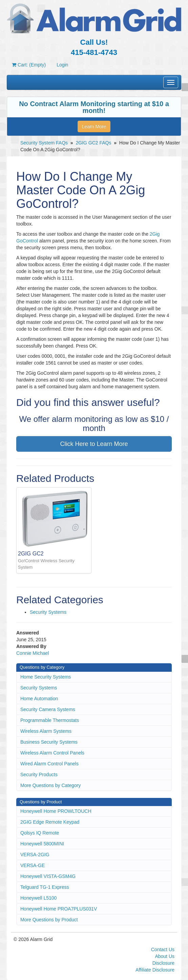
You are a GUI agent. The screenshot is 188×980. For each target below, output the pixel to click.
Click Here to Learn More (94, 444)
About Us (165, 956)
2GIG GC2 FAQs (93, 143)
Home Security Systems (46, 677)
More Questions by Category (50, 785)
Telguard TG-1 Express (45, 887)
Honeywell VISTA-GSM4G (48, 876)
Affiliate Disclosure (155, 970)
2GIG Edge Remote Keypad (50, 822)
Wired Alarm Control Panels (49, 764)
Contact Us (163, 949)
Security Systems (48, 612)
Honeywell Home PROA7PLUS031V (59, 909)
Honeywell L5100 (38, 898)
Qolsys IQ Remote (40, 833)
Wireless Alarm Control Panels (52, 753)
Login (62, 65)
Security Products (39, 775)
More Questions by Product (49, 920)
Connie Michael (33, 653)
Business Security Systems (49, 742)
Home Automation (39, 699)
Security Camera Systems (48, 709)
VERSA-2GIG (35, 855)
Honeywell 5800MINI (42, 844)
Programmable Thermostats (50, 720)
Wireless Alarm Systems (46, 731)
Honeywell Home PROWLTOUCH (56, 811)
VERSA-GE (33, 865)
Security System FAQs (44, 143)
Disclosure (163, 963)
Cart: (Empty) (29, 65)
